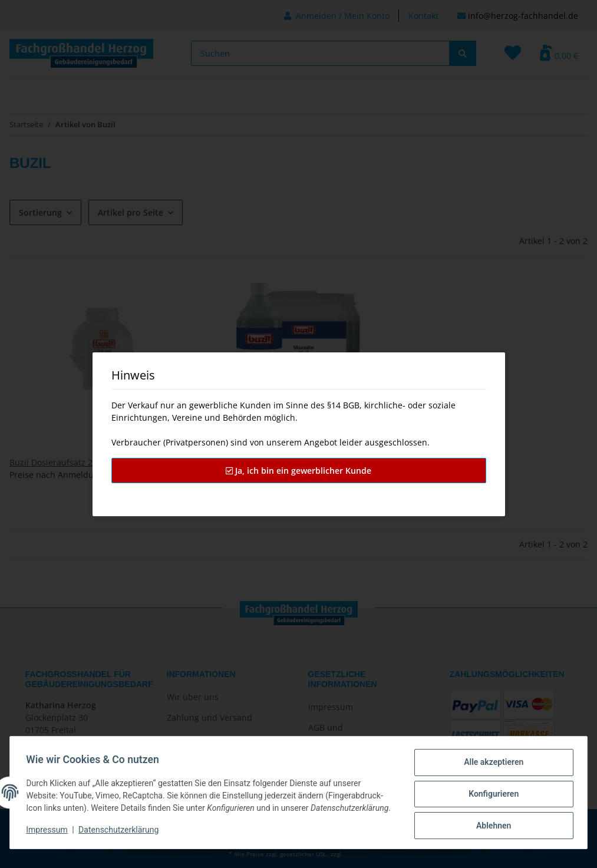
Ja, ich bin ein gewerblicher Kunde (298, 471)
